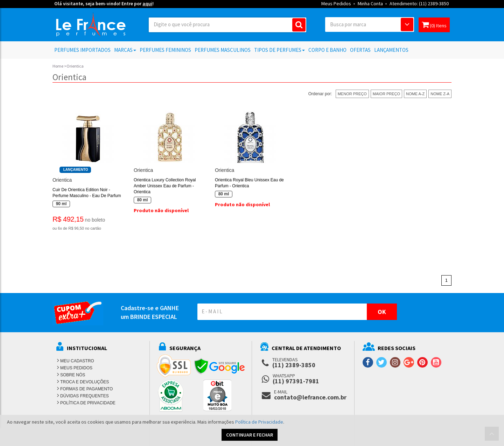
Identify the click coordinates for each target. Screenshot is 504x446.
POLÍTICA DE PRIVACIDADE (88, 403)
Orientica (62, 180)
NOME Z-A (440, 94)
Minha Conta (370, 4)
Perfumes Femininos (165, 50)
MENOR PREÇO (352, 94)
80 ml (143, 200)
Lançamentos (391, 50)
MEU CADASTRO (77, 361)
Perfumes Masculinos (223, 50)
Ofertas (360, 50)
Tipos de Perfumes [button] (279, 50)
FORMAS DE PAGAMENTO (86, 389)
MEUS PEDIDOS (76, 368)
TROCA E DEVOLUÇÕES (85, 382)
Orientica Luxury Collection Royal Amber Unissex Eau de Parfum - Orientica (165, 186)
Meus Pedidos (336, 4)
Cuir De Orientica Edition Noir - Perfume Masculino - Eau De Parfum (87, 193)
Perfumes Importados (82, 50)
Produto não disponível (161, 210)
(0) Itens (434, 25)
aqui (147, 4)
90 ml (61, 204)
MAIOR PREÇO (386, 94)
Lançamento (76, 170)
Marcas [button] (125, 50)
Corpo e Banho (327, 50)
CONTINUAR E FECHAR (250, 435)
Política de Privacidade (259, 422)
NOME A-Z (415, 94)
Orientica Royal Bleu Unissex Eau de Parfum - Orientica (249, 183)
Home (58, 66)
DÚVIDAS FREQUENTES (85, 396)
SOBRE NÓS (73, 375)
